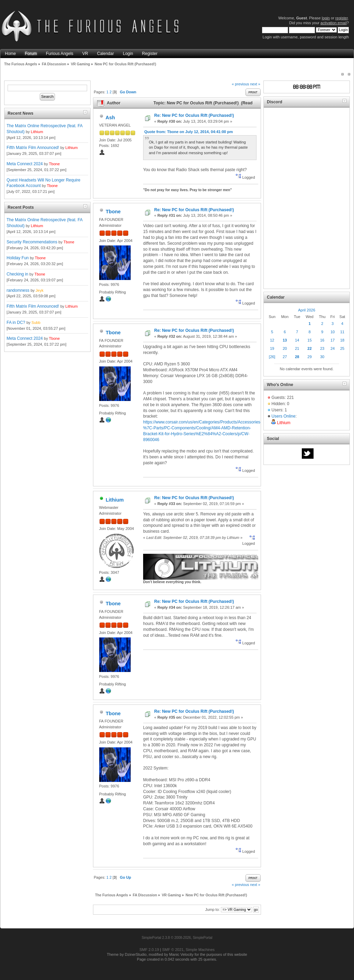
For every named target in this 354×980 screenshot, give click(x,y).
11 (342, 332)
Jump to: (212, 909)
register (342, 18)
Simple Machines (200, 950)
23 (322, 348)
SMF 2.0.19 (149, 950)
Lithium (37, 132)
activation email (334, 23)
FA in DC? (16, 323)
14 (297, 340)
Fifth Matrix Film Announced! (33, 148)
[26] (272, 357)
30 (322, 357)
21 (297, 348)
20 (285, 348)
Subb (36, 323)
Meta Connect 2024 (25, 164)
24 (333, 348)
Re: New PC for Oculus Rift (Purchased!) (194, 115)
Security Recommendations (32, 242)
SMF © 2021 (173, 950)
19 (272, 348)
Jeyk (40, 290)
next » (255, 84)
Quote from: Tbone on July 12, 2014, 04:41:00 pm (188, 132)
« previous (241, 84)
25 (342, 348)
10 (333, 332)
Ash (110, 118)
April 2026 (307, 310)
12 (272, 340)
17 (333, 340)
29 (309, 357)
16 (322, 340)
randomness (18, 290)
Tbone (54, 164)
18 (342, 340)
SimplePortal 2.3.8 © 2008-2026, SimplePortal (177, 938)
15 (309, 340)
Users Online (283, 416)
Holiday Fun (18, 258)
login (326, 18)
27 (285, 357)
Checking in (17, 274)
